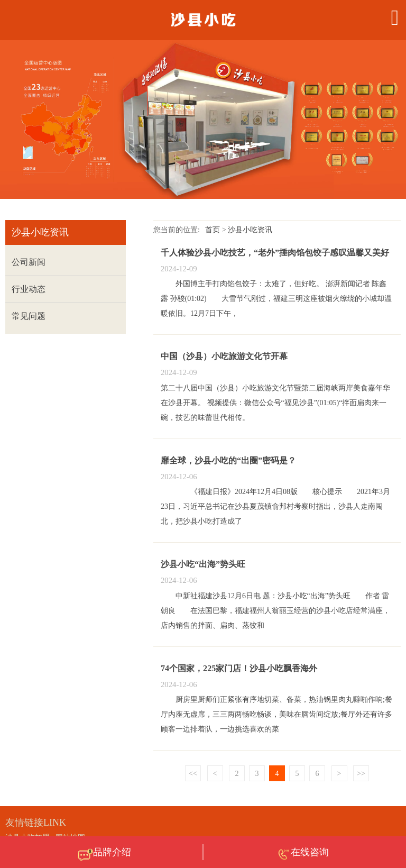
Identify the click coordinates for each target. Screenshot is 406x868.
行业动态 (29, 289)
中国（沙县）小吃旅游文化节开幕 (224, 356)
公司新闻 (29, 262)
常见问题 (29, 316)
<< (193, 774)
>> (361, 774)
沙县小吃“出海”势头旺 (203, 564)
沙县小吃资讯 (250, 230)
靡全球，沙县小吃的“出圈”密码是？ (228, 460)
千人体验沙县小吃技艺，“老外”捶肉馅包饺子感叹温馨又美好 (275, 253)
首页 (213, 230)
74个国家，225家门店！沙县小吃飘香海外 (239, 668)
